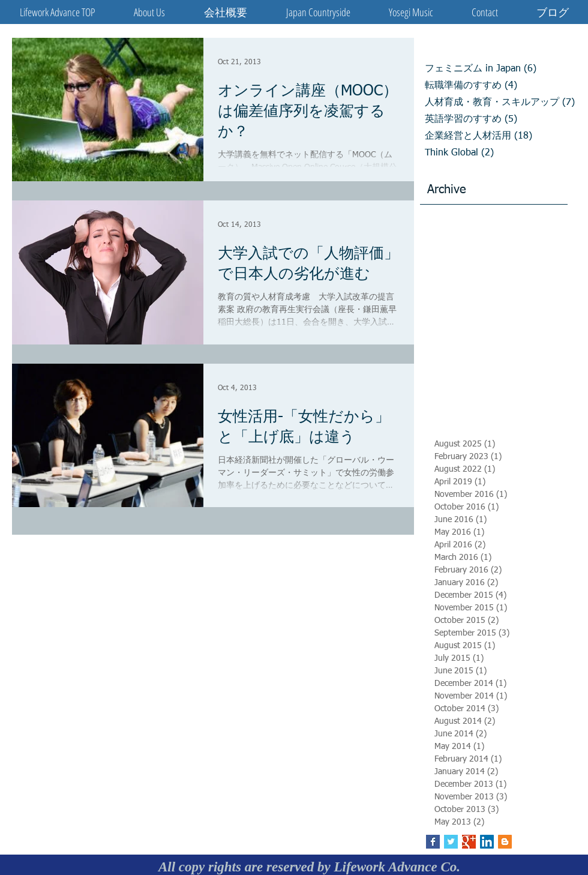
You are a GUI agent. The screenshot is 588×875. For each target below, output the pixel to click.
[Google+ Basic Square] (469, 842)
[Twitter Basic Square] (451, 842)
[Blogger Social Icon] (505, 842)
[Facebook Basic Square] (433, 842)
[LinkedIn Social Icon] (487, 842)
